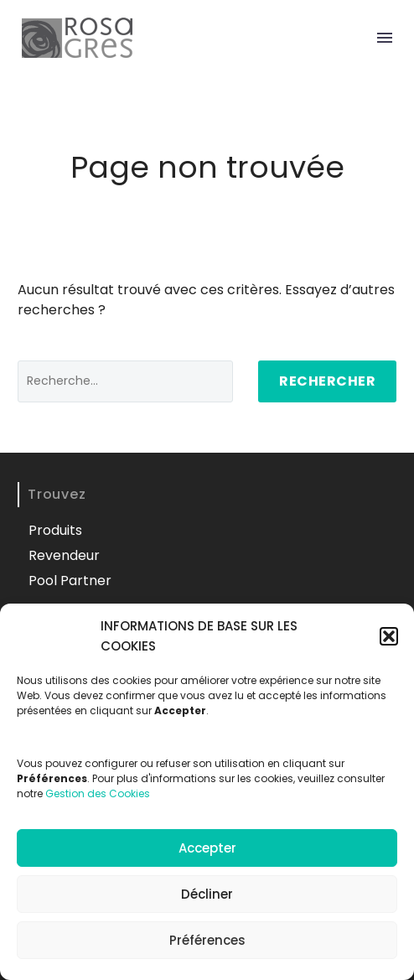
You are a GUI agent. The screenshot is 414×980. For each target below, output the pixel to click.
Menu (385, 38)
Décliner (207, 894)
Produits (55, 530)
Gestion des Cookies (98, 793)
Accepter (207, 848)
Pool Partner (70, 581)
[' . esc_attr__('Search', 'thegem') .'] (125, 381)
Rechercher (327, 381)
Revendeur (64, 555)
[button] (389, 636)
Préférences (207, 940)
